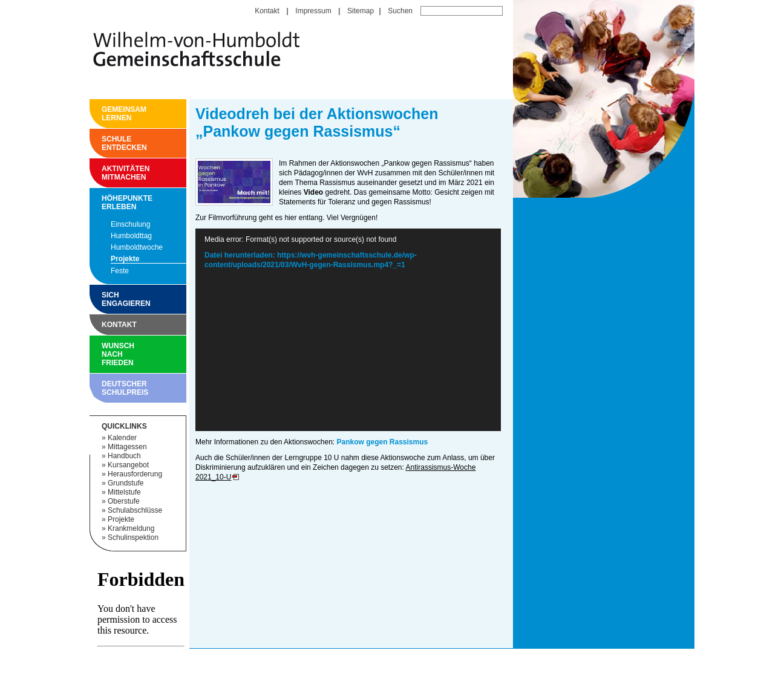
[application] (348, 330)
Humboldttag (131, 236)
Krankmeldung (131, 528)
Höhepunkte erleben (105, 203)
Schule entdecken (105, 143)
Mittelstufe (124, 492)
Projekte (125, 259)
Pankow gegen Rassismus (382, 442)
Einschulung (130, 224)
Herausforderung (135, 474)
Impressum (313, 11)
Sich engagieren (105, 299)
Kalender (122, 438)
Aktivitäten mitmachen (105, 173)
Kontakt (267, 11)
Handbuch (124, 456)
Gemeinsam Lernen (105, 114)
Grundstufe (126, 483)
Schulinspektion (133, 537)
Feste (120, 271)
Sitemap (361, 11)
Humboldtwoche (137, 247)
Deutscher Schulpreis (105, 388)
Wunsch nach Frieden (105, 354)
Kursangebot (128, 465)
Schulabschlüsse (135, 510)
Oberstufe (124, 501)
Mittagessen (127, 447)
